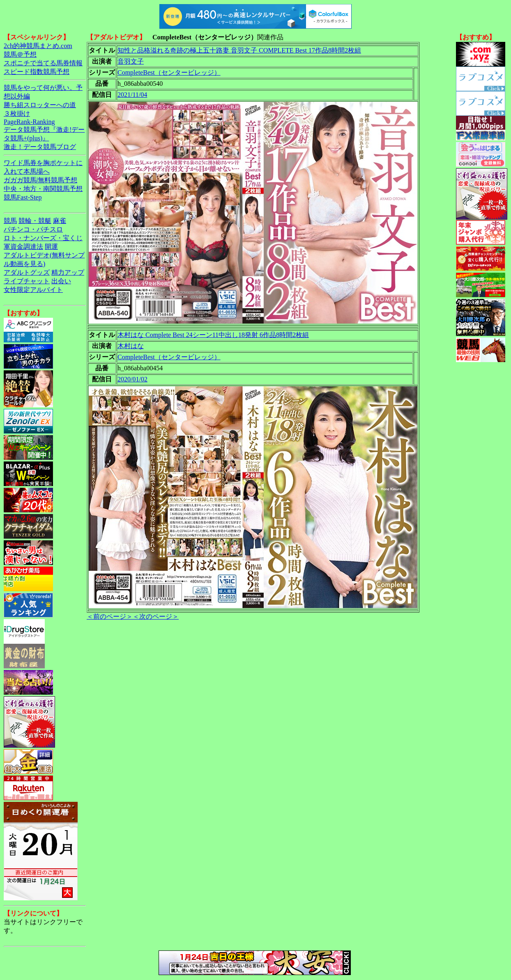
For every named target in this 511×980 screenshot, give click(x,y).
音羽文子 (131, 61)
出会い (61, 281)
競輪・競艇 (35, 221)
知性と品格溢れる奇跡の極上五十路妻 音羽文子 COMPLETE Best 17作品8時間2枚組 (239, 50)
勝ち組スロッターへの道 (40, 105)
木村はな (131, 346)
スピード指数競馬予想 (37, 72)
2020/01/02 (132, 379)
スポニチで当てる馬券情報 (43, 63)
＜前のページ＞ (110, 616)
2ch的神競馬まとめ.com (38, 46)
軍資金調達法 (23, 247)
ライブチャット (27, 281)
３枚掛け (17, 114)
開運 (51, 247)
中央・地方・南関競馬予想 (43, 189)
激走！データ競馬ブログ (40, 147)
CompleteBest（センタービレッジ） (169, 72)
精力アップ (68, 272)
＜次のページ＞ (156, 616)
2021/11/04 (132, 95)
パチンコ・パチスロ (33, 229)
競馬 (10, 221)
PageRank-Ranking (29, 122)
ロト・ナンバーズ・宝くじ (43, 238)
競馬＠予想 (20, 54)
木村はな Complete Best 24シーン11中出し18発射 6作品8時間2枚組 (213, 335)
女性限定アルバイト (33, 290)
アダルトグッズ (27, 272)
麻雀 (60, 221)
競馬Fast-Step (23, 197)
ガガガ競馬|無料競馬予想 (40, 180)
